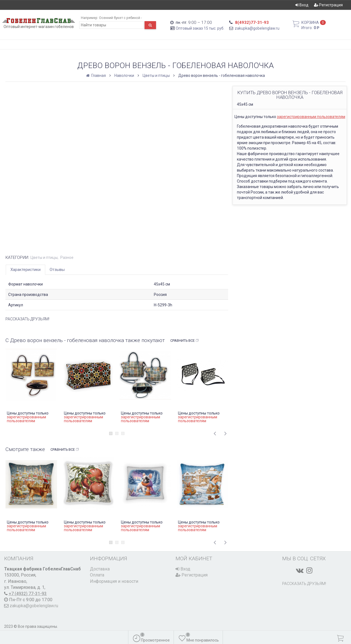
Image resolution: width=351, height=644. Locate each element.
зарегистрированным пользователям (311, 117)
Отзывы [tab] (57, 270)
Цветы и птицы (156, 75)
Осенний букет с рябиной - (120, 18)
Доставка (100, 569)
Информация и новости (114, 581)
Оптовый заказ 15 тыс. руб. (200, 28)
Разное (67, 257)
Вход (302, 5)
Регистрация (328, 5)
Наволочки (124, 75)
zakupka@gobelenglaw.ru (257, 28)
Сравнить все (185, 341)
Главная (96, 75)
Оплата (97, 575)
